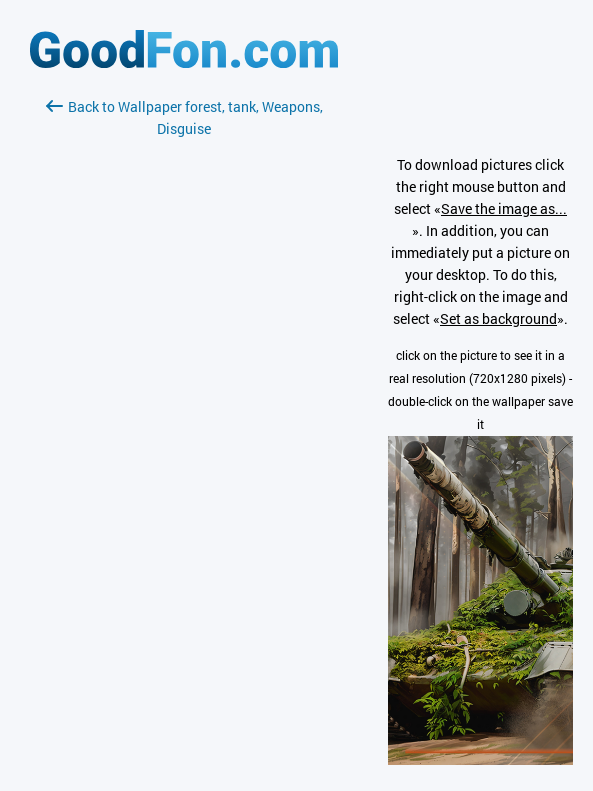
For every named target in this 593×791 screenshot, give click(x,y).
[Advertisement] (184, 377)
